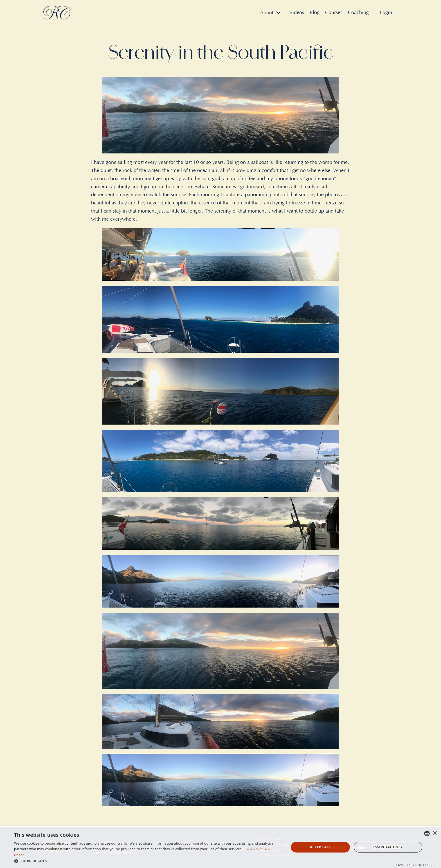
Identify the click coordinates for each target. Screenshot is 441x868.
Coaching (358, 13)
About (270, 13)
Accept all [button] (320, 847)
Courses (334, 13)
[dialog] (220, 847)
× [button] (435, 833)
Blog (315, 13)
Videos (297, 13)
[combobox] (427, 833)
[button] (147, 861)
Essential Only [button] (388, 847)
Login (386, 13)
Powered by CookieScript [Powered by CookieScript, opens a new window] (416, 865)
